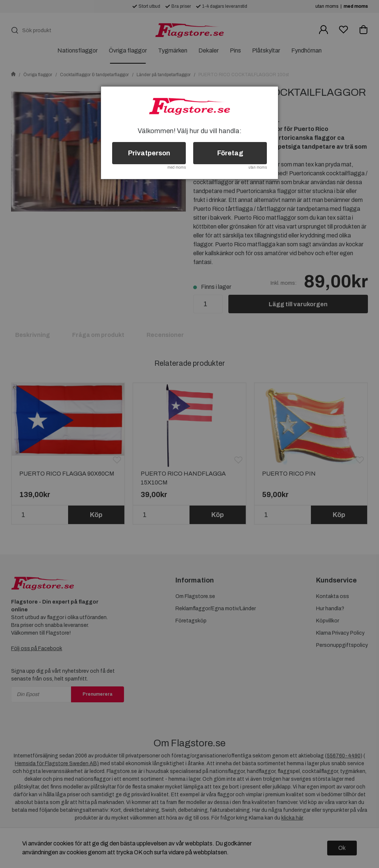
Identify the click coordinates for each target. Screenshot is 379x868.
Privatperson (149, 153)
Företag (230, 153)
